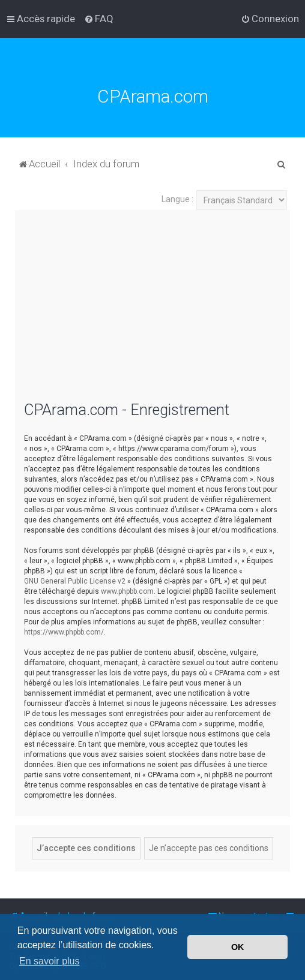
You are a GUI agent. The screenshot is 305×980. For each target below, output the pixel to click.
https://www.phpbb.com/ (64, 632)
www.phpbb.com (127, 591)
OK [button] (238, 947)
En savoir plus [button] (50, 961)
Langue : (177, 199)
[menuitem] (99, 19)
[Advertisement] (152, 312)
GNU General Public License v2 (75, 581)
